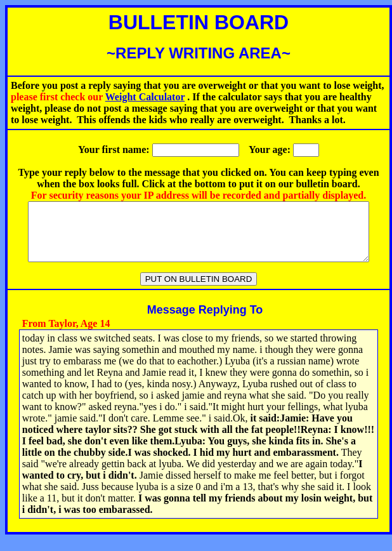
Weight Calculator (145, 97)
